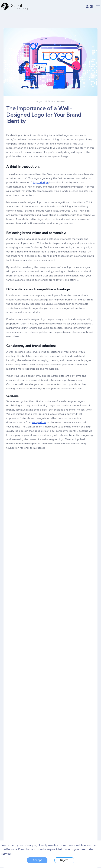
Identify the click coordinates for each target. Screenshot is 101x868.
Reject (64, 860)
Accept (37, 860)
